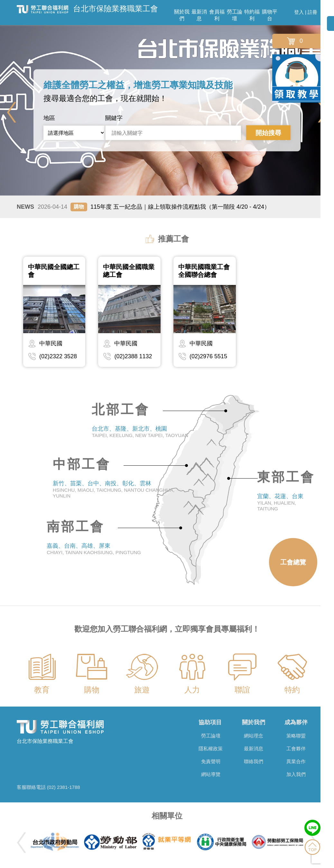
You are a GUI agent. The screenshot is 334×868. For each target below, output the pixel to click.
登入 (299, 12)
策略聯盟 (296, 736)
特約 (292, 690)
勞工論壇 (235, 15)
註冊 (312, 12)
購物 (92, 690)
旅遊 (142, 690)
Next (322, 112)
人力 (192, 690)
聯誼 (242, 690)
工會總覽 (293, 562)
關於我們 (182, 15)
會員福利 (217, 15)
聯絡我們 (254, 761)
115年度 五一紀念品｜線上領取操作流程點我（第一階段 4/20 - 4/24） (154, 207)
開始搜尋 (268, 133)
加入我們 (296, 774)
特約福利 (252, 15)
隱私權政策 (211, 749)
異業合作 (296, 761)
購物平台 (270, 15)
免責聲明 (211, 761)
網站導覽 (211, 774)
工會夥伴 (296, 749)
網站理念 (254, 736)
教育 (42, 690)
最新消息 (199, 15)
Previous (12, 112)
